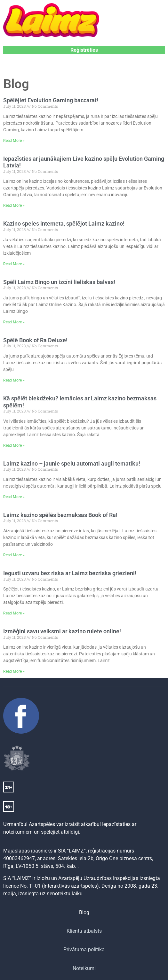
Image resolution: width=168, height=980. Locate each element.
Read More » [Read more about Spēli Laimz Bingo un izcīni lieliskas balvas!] (14, 322)
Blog (84, 912)
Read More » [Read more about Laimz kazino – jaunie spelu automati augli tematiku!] (14, 497)
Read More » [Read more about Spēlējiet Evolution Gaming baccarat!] (14, 141)
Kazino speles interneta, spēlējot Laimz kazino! (64, 224)
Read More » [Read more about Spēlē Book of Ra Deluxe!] (14, 380)
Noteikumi (84, 968)
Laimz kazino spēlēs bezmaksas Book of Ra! (60, 515)
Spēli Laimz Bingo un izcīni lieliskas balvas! (59, 282)
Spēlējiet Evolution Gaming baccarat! (51, 100)
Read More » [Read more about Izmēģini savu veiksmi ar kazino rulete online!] (14, 671)
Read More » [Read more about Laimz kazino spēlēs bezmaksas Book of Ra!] (14, 555)
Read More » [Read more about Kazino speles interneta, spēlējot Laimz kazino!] (14, 264)
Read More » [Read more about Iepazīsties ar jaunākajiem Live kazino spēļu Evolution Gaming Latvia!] (14, 205)
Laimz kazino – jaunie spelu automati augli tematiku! (72, 463)
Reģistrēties (84, 50)
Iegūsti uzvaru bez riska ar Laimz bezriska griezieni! (70, 573)
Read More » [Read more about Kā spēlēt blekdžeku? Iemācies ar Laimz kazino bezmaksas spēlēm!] (14, 445)
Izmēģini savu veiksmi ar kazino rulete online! (62, 631)
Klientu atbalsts (84, 931)
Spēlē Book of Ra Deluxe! (35, 340)
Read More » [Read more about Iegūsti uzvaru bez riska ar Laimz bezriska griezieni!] (14, 613)
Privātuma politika (84, 949)
